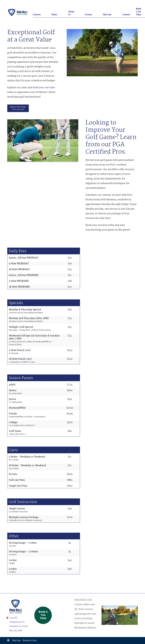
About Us (71, 13)
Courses (37, 14)
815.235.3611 (16, 631)
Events (89, 14)
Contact (126, 14)
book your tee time (44, 88)
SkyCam (107, 14)
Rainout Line (30, 641)
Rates (54, 14)
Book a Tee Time (139, 12)
